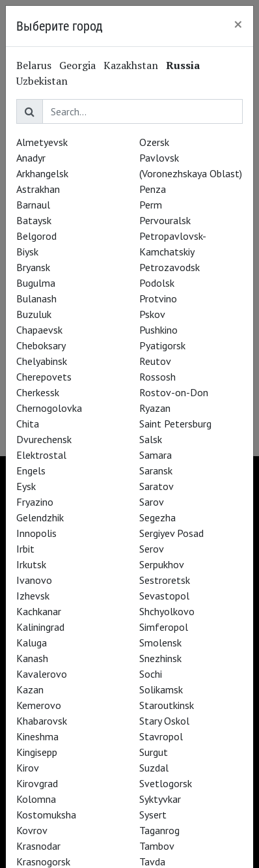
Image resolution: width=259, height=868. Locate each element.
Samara (156, 455)
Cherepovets (44, 377)
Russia (183, 65)
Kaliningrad (40, 627)
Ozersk (154, 142)
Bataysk (34, 220)
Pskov (152, 314)
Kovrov (32, 830)
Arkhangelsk (42, 173)
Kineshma (37, 736)
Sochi (151, 674)
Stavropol (161, 736)
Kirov (28, 768)
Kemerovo (39, 705)
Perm (151, 205)
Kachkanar (39, 611)
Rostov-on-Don (174, 392)
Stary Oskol (164, 721)
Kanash (32, 658)
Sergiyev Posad (171, 533)
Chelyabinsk (42, 361)
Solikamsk (161, 689)
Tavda (152, 861)
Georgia (77, 65)
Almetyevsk (42, 142)
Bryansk (33, 267)
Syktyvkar (160, 799)
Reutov (155, 361)
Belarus (34, 65)
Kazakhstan (131, 65)
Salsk (151, 439)
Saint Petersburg (175, 424)
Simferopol (164, 627)
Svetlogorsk (166, 783)
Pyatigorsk (162, 345)
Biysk (27, 252)
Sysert (153, 815)
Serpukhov (162, 564)
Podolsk (157, 283)
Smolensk (160, 643)
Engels (31, 470)
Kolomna (36, 799)
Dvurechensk (44, 439)
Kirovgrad (37, 783)
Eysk (26, 486)
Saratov (157, 486)
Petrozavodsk (170, 267)
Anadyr (31, 158)
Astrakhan (38, 189)
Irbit (25, 549)
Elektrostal (41, 455)
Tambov (157, 846)
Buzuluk (34, 314)
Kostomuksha (46, 815)
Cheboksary (41, 345)
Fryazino (35, 502)
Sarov (152, 502)
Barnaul (33, 205)
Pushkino (158, 330)
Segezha (157, 517)
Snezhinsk (160, 658)
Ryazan (155, 408)
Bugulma (36, 283)
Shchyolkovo (167, 611)
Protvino (158, 298)
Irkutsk (31, 564)
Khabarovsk (42, 721)
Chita (28, 424)
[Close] (238, 24)
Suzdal (154, 768)
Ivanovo (34, 580)
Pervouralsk (165, 220)
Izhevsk (33, 596)
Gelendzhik (40, 517)
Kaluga (32, 643)
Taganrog (159, 830)
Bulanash (36, 298)
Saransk (156, 470)
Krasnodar (38, 846)
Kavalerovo (42, 674)
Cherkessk (38, 392)
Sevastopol (164, 596)
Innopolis (36, 533)
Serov (152, 549)
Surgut (154, 752)
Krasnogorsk (43, 861)
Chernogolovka (49, 408)
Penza (153, 189)
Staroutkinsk (167, 705)
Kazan (30, 689)
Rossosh (157, 377)
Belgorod (36, 236)
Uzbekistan (42, 81)
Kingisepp (37, 752)
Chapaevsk (39, 330)
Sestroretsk (165, 580)
